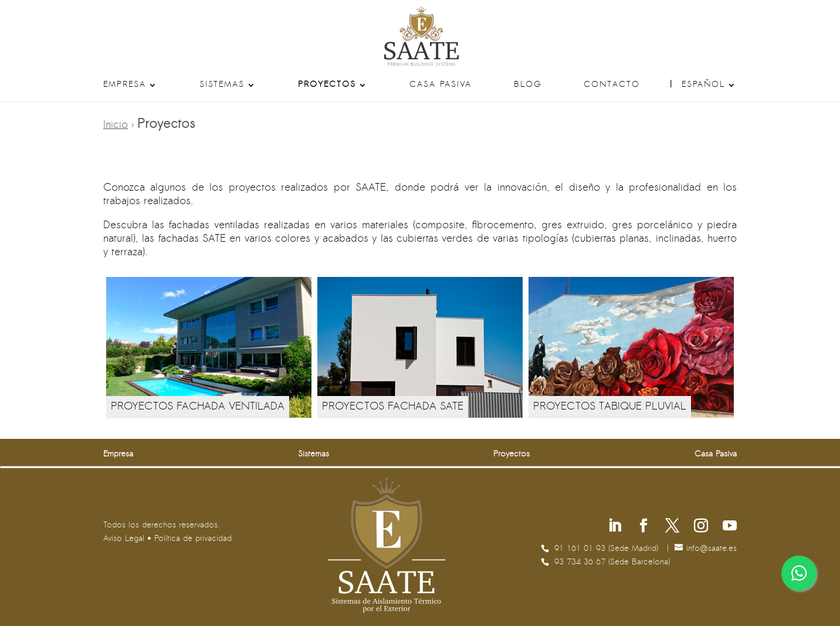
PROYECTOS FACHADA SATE (393, 407)
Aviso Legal (124, 539)
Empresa (125, 85)
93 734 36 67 (581, 562)
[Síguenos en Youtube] (730, 527)
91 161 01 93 (581, 549)
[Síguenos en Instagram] (701, 527)
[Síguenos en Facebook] (643, 527)
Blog (528, 85)
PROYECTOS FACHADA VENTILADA (198, 407)
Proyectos (327, 85)
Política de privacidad (193, 539)
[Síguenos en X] (672, 527)
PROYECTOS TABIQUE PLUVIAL (610, 407)
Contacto (612, 85)
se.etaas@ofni (712, 549)
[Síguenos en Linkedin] (615, 527)
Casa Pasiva (441, 85)
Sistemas (222, 85)
